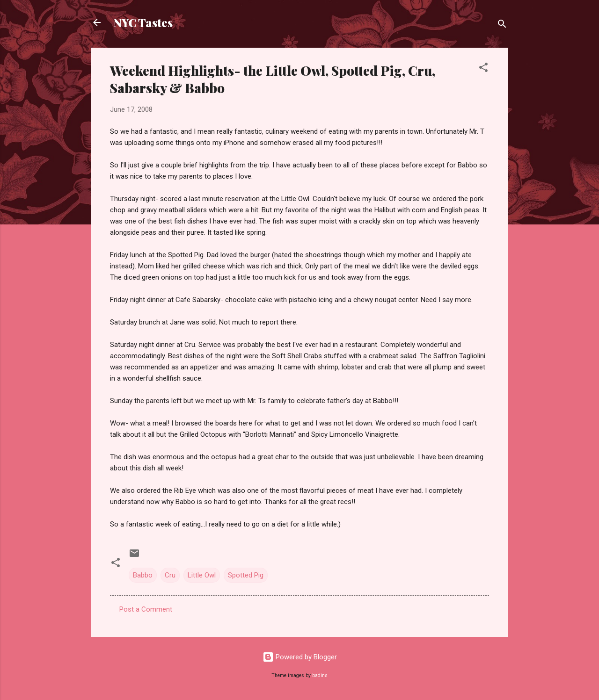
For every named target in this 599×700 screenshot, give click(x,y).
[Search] (502, 25)
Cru (170, 575)
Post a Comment (146, 609)
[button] (483, 69)
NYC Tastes (143, 22)
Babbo (143, 575)
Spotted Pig (246, 575)
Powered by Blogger (300, 657)
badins (320, 675)
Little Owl (202, 575)
